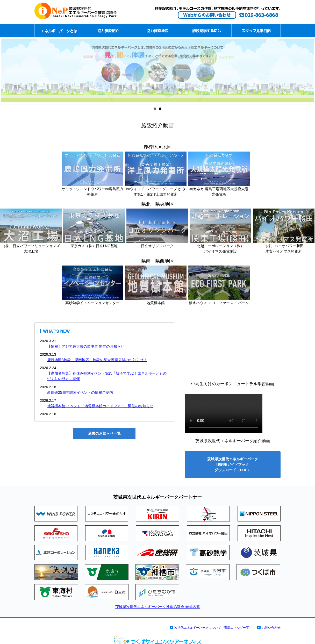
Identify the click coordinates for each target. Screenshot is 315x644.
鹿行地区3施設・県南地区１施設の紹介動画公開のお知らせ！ (97, 360)
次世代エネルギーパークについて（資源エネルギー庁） (213, 628)
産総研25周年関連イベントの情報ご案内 (80, 392)
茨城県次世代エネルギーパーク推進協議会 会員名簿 (157, 607)
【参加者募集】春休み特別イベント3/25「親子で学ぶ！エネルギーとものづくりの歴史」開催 (107, 376)
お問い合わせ (271, 628)
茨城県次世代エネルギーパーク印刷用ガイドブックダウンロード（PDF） (233, 464)
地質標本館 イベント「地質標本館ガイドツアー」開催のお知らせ (100, 406)
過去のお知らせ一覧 (104, 433)
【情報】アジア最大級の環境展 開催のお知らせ (86, 346)
